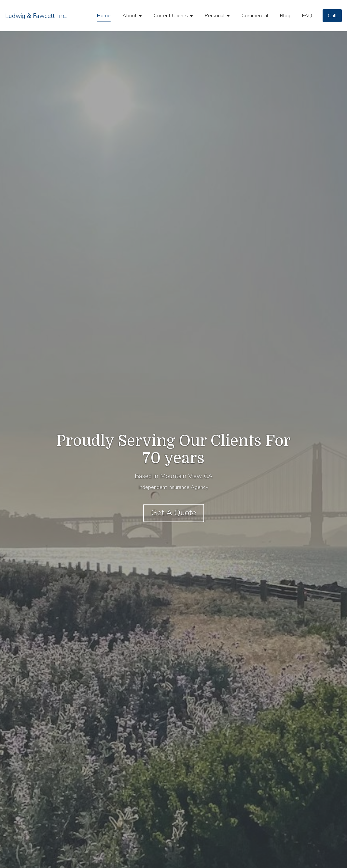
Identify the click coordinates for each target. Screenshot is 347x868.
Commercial (255, 16)
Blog (285, 16)
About (130, 16)
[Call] (332, 16)
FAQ (307, 16)
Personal (215, 16)
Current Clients (171, 16)
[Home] (36, 16)
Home (104, 16)
